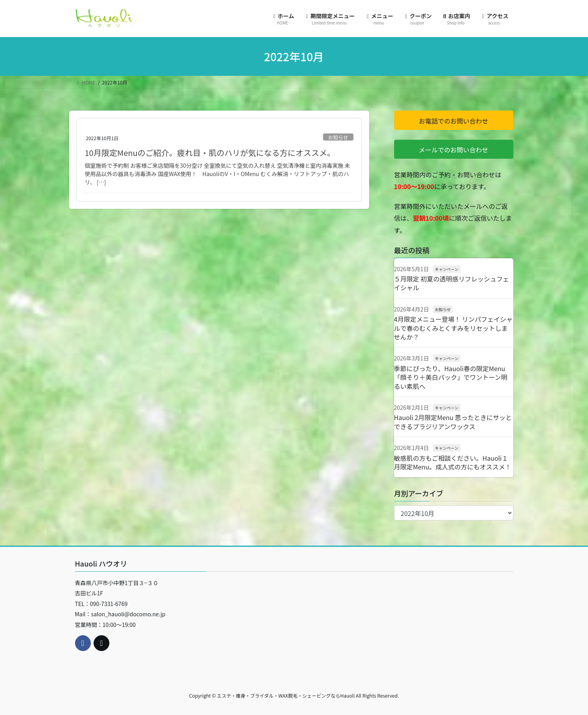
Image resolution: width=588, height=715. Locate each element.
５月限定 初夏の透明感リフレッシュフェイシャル (452, 283)
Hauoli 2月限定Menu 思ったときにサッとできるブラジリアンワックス (453, 422)
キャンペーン (447, 269)
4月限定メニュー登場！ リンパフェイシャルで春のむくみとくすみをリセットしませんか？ (453, 328)
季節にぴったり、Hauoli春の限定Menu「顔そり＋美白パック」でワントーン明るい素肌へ (451, 377)
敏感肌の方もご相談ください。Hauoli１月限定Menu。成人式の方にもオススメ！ (453, 462)
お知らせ (338, 137)
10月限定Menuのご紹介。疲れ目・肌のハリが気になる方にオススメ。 (210, 153)
